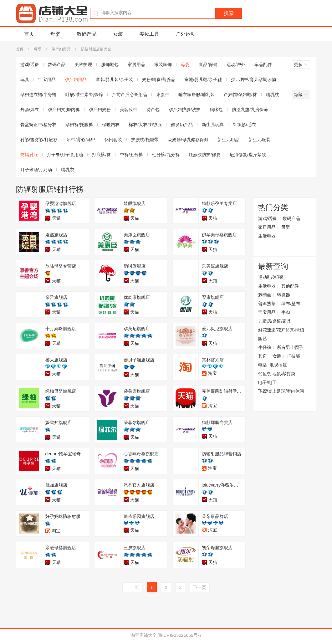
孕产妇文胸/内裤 (64, 110)
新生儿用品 (228, 140)
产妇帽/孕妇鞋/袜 (240, 95)
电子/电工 (268, 382)
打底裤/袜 (101, 155)
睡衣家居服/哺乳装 (197, 95)
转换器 (283, 295)
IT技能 (294, 356)
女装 (118, 34)
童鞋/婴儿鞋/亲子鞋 (203, 79)
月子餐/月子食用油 (65, 155)
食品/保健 (208, 64)
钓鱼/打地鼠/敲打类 (277, 374)
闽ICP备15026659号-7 (180, 635)
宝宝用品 (47, 79)
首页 (29, 34)
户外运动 (186, 34)
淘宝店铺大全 (144, 635)
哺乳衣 (68, 170)
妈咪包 (216, 110)
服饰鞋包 (110, 64)
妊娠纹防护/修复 (205, 155)
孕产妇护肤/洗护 (185, 110)
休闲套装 (113, 140)
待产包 (153, 110)
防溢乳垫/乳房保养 (250, 110)
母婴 (55, 34)
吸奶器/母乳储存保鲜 (188, 140)
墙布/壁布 (291, 304)
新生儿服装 (259, 140)
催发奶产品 (182, 125)
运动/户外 (236, 64)
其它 (263, 356)
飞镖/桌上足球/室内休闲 (281, 391)
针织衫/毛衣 (244, 125)
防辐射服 (29, 155)
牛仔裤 (265, 347)
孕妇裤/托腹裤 (79, 125)
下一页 (200, 587)
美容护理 (83, 64)
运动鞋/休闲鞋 (272, 277)
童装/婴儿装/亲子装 (115, 79)
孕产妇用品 (61, 49)
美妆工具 (149, 34)
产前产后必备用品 (130, 95)
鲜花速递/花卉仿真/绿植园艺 (281, 334)
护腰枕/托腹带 (145, 140)
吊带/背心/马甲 (81, 140)
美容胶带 (129, 110)
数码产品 (87, 34)
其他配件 (290, 286)
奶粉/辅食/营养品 (159, 79)
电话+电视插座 (273, 365)
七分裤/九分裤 (166, 155)
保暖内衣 (111, 125)
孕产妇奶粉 (100, 110)
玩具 (25, 79)
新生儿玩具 (213, 125)
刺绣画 (265, 295)
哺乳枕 (273, 95)
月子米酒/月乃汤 (36, 170)
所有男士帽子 (290, 347)
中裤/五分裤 (131, 155)
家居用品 (136, 64)
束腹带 (163, 95)
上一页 (132, 587)
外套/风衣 (30, 110)
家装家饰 (163, 64)
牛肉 (286, 312)
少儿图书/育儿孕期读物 (253, 79)
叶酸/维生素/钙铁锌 (84, 95)
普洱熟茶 (267, 304)
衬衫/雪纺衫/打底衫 (39, 140)
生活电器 (267, 236)
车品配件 (263, 64)
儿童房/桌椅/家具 (275, 321)
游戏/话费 (30, 64)
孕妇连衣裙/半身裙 (38, 95)
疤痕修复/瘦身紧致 (248, 155)
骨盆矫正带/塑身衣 (38, 125)
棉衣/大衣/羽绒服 (145, 125)
